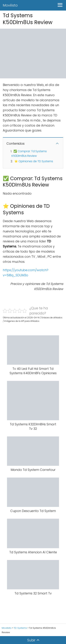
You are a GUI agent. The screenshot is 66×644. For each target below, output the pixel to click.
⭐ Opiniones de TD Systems (34, 161)
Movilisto (10, 5)
